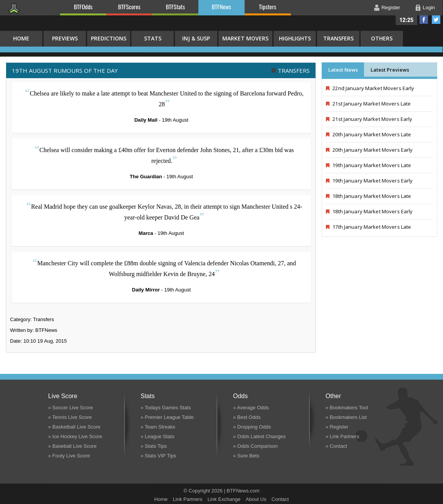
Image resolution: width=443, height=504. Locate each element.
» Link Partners (342, 436)
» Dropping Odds (252, 427)
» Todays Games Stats (166, 408)
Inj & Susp (196, 38)
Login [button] (429, 8)
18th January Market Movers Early (369, 211)
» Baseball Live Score (72, 446)
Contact (280, 499)
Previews (65, 38)
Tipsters (268, 7)
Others (382, 38)
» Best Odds (247, 417)
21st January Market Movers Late (368, 104)
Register (391, 8)
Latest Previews (390, 70)
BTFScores (129, 7)
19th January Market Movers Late (368, 165)
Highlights (295, 38)
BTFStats (176, 7)
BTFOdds (83, 7)
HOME (21, 38)
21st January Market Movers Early (369, 119)
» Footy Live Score (69, 456)
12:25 (407, 20)
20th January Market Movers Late (368, 134)
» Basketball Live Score (74, 427)
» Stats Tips (154, 446)
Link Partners (188, 499)
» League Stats (157, 436)
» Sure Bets (246, 456)
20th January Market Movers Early (369, 150)
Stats (153, 38)
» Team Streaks (158, 427)
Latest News (343, 70)
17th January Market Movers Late (368, 227)
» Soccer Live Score (70, 408)
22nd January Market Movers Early (370, 88)
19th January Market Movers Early (369, 181)
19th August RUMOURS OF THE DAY (65, 70)
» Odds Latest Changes (259, 436)
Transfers (338, 38)
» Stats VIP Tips (158, 456)
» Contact (336, 446)
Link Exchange (224, 499)
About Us (256, 499)
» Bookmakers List (346, 417)
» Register (337, 427)
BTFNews (221, 7)
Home (161, 499)
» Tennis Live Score (70, 417)
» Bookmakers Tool (347, 408)
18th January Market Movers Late (368, 196)
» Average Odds (251, 408)
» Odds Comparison (255, 446)
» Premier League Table (167, 417)
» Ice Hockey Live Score (75, 436)
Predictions (109, 38)
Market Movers (245, 38)
